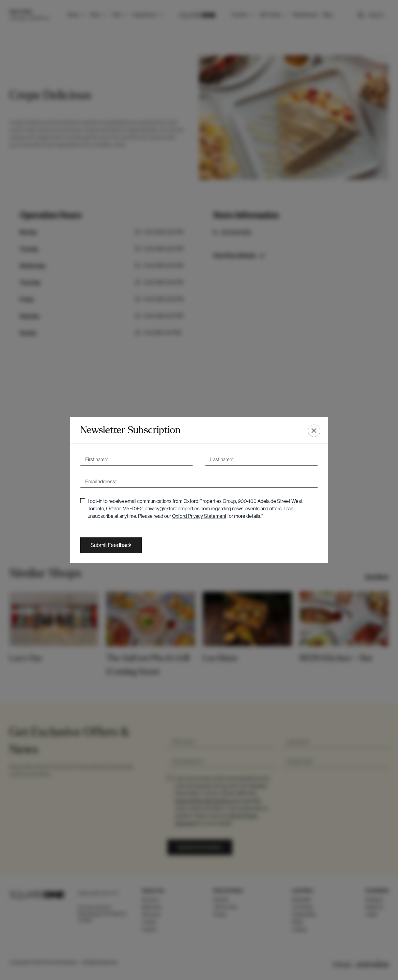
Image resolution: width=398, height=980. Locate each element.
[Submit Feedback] (111, 545)
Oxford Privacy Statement (199, 516)
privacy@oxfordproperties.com (177, 509)
